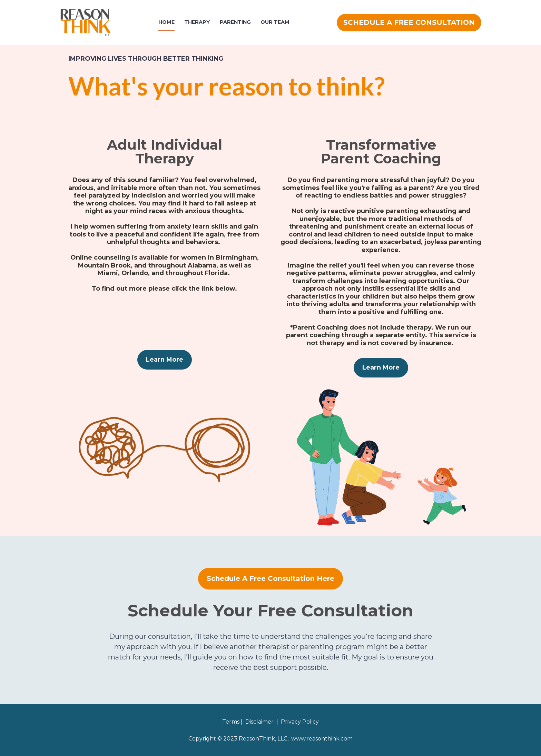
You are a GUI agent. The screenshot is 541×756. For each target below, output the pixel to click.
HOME (166, 22)
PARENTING (235, 22)
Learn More (165, 360)
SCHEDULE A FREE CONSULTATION (409, 22)
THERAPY (197, 22)
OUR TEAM (275, 22)
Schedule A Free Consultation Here (270, 578)
